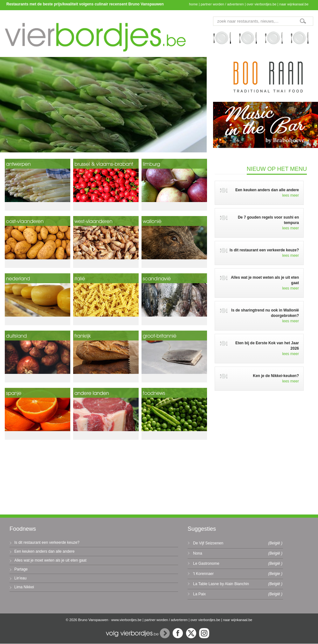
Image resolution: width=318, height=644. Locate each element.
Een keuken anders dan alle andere (44, 551)
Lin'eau (20, 578)
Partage (21, 569)
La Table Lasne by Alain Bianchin (221, 584)
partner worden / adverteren (222, 4)
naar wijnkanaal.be (294, 4)
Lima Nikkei (24, 587)
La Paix (199, 594)
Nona (198, 553)
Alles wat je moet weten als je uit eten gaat (50, 560)
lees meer (290, 195)
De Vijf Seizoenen (208, 543)
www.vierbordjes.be (126, 620)
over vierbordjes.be (262, 4)
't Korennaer (203, 574)
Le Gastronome (206, 563)
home (193, 4)
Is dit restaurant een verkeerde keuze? (47, 542)
